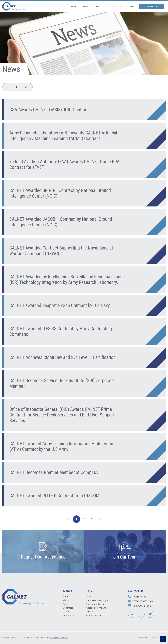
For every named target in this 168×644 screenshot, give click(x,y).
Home (73, 6)
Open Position (94, 615)
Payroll (90, 611)
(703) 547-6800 (140, 597)
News (89, 597)
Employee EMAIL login (97, 600)
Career (131, 6)
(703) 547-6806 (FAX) (143, 601)
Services (100, 6)
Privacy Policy (143, 638)
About (86, 6)
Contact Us (152, 6)
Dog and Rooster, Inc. (60, 638)
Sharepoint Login (95, 604)
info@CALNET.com (142, 606)
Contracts (116, 6)
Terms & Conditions (158, 638)
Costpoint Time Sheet (97, 608)
